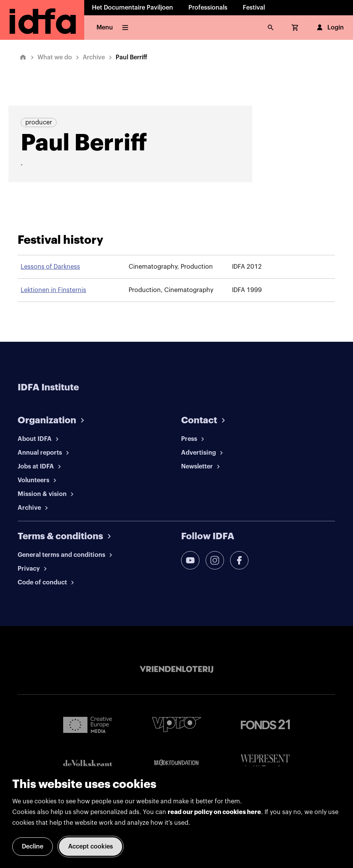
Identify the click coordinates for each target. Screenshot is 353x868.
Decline (33, 847)
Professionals (208, 8)
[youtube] (190, 560)
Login (329, 28)
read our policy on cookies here (214, 812)
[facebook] (239, 560)
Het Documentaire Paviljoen (132, 8)
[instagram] (215, 560)
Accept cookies (91, 847)
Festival (254, 8)
